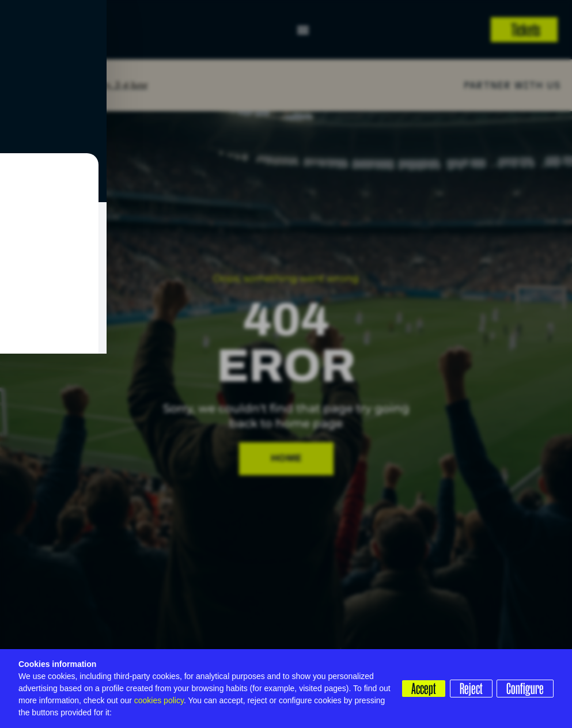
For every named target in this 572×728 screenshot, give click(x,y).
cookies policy (159, 700)
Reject (469, 679)
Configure (426, 697)
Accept (419, 679)
